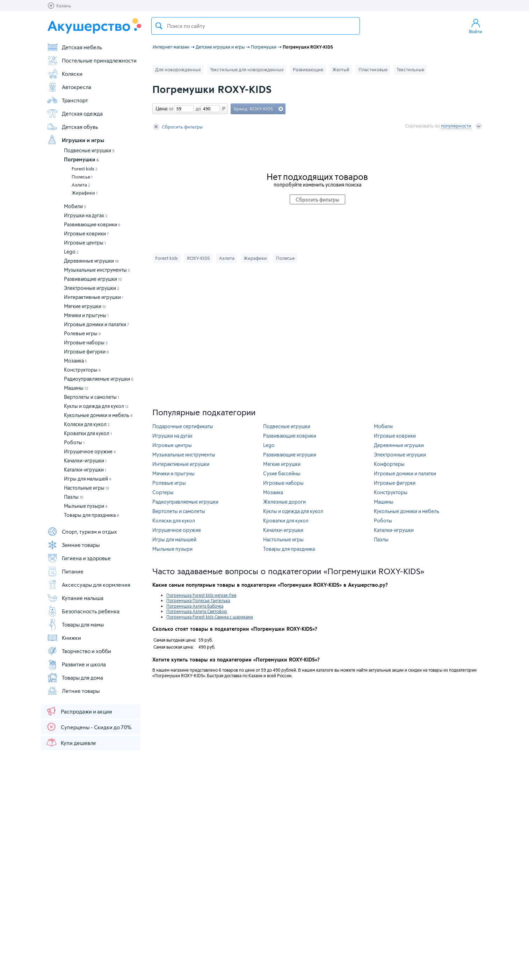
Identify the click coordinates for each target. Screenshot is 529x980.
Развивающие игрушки (93, 279)
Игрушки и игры (75, 140)
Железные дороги (284, 502)
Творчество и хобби (79, 651)
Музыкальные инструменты (97, 270)
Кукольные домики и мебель (98, 415)
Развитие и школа (76, 664)
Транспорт (67, 100)
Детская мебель (74, 47)
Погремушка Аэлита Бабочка (195, 606)
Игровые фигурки (86, 352)
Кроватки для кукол (88, 433)
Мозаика (75, 361)
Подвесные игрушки (89, 150)
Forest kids (85, 169)
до (197, 109)
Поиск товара (159, 26)
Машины (76, 388)
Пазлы (74, 497)
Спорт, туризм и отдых (82, 532)
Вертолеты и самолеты (92, 397)
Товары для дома (75, 678)
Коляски (65, 74)
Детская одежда (75, 114)
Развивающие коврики (92, 224)
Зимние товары (73, 545)
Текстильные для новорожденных (247, 70)
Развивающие (308, 70)
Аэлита (81, 185)
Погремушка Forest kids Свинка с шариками (210, 617)
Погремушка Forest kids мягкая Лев (201, 595)
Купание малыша (75, 598)
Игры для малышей (88, 479)
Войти (476, 26)
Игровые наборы (86, 342)
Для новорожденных (178, 70)
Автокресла (69, 87)
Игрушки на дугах (86, 215)
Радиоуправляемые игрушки (99, 379)
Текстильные (410, 70)
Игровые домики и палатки (97, 324)
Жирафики (85, 193)
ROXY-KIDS (198, 258)
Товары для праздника (91, 515)
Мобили (75, 206)
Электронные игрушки (92, 288)
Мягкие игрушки (85, 306)
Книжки (64, 638)
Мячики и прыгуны (86, 315)
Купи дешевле (71, 743)
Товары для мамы (75, 624)
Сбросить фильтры (178, 127)
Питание (65, 571)
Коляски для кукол (87, 424)
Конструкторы (82, 370)
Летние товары (73, 691)
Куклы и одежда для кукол (96, 406)
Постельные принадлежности (92, 60)
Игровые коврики (86, 233)
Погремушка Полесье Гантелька (198, 600)
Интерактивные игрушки (94, 297)
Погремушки (81, 159)
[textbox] (256, 26)
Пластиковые (373, 70)
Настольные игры (87, 488)
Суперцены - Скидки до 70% (89, 727)
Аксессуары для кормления (89, 585)
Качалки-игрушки (85, 460)
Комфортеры (389, 464)
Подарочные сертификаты (183, 426)
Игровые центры (85, 243)
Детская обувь (73, 127)
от (171, 109)
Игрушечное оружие (90, 451)
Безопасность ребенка (83, 611)
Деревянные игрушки (91, 261)
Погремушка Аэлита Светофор (197, 611)
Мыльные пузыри (86, 506)
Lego (71, 252)
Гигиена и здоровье (79, 558)
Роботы (74, 442)
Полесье (82, 177)
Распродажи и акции (79, 711)
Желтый (341, 70)
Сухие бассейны (282, 473)
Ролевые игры (82, 333)
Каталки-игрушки (85, 470)
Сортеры (163, 492)
